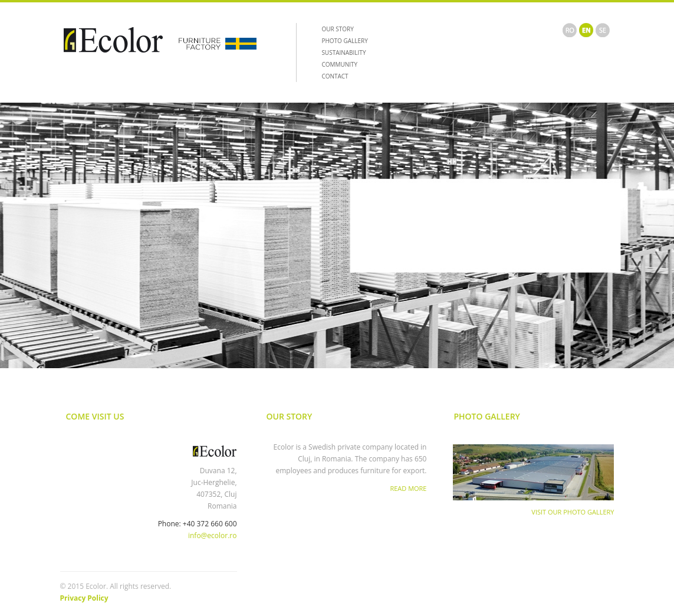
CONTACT (335, 76)
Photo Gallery (486, 416)
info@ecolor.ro (213, 535)
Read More (408, 488)
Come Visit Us (95, 416)
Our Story (290, 416)
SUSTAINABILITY (343, 53)
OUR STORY (337, 29)
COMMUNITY (339, 64)
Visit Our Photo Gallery (573, 512)
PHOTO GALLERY (344, 41)
